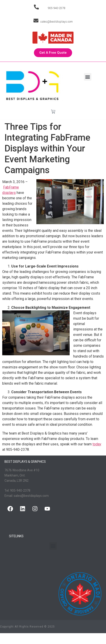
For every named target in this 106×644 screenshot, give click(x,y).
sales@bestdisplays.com (56, 22)
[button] (88, 77)
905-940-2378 (56, 8)
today (97, 444)
